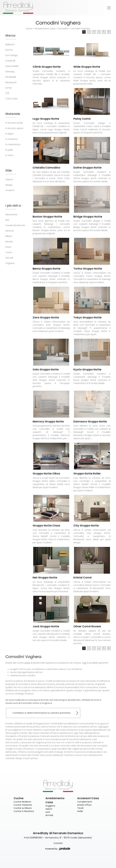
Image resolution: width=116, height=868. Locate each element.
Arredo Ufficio (84, 805)
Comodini (63, 29)
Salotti (49, 809)
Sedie (80, 811)
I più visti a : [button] (14, 205)
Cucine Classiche (23, 805)
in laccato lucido (14, 123)
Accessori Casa (88, 798)
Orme (9, 88)
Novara (9, 242)
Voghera (10, 263)
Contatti (58, 843)
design (9, 185)
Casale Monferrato (15, 225)
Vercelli (9, 258)
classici (9, 179)
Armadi (49, 815)
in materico (12, 139)
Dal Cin (9, 50)
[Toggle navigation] (109, 8)
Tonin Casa (11, 99)
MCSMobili (11, 77)
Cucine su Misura (23, 808)
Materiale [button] (13, 114)
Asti (7, 220)
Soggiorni (50, 806)
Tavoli (80, 808)
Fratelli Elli (10, 61)
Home (29, 29)
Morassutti (11, 82)
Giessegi (10, 72)
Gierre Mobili (12, 66)
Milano (9, 236)
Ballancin (10, 44)
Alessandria (11, 215)
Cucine (19, 798)
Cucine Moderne (22, 802)
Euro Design (12, 55)
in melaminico (13, 144)
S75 (7, 93)
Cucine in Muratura (24, 811)
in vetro (9, 155)
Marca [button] (10, 35)
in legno (10, 134)
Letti (48, 812)
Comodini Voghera (80, 29)
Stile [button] (9, 170)
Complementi (85, 802)
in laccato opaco (14, 128)
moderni (10, 190)
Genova (10, 231)
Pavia (8, 247)
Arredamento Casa (45, 29)
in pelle (9, 150)
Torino (9, 252)
